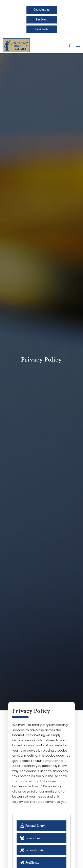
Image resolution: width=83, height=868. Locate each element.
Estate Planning (33, 851)
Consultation (41, 10)
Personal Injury (33, 826)
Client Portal (42, 30)
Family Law (31, 838)
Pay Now (42, 20)
